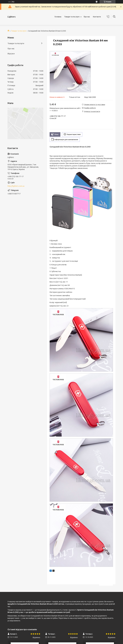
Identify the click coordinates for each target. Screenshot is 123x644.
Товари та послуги (72, 17)
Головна (58, 17)
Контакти (97, 17)
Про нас (87, 17)
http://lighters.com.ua (16, 186)
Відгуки (11, 54)
